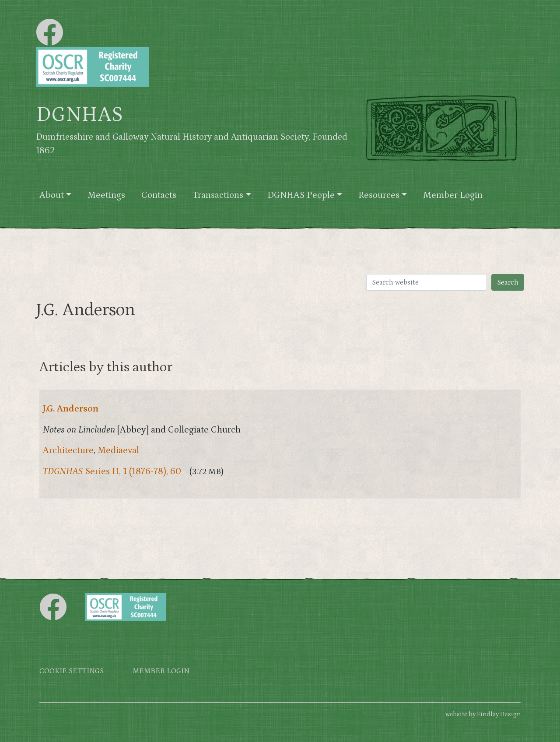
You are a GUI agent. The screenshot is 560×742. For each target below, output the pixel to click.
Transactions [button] (218, 195)
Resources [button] (379, 195)
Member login (161, 671)
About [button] (52, 195)
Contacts (159, 195)
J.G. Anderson (71, 409)
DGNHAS (79, 115)
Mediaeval (118, 450)
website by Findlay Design (483, 714)
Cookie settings (72, 671)
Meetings (106, 195)
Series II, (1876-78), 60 (112, 471)
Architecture (68, 450)
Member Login (453, 195)
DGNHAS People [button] (301, 195)
